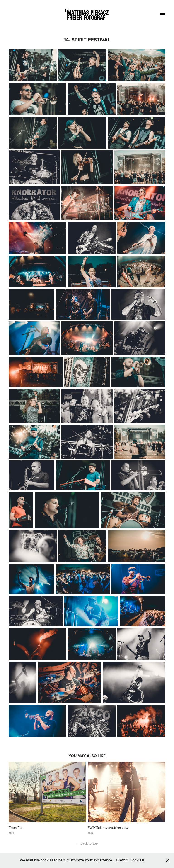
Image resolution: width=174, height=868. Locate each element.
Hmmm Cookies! (130, 860)
